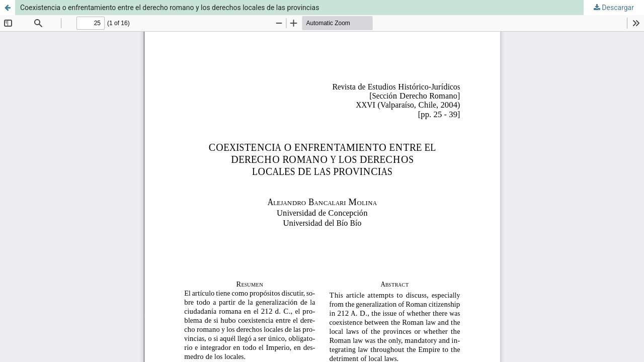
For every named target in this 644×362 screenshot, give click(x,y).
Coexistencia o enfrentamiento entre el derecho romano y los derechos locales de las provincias (170, 8)
